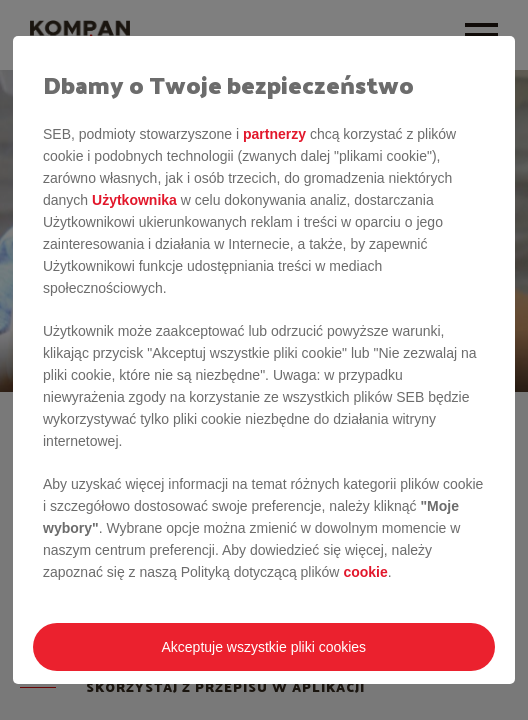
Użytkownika (134, 200)
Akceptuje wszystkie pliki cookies (263, 647)
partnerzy (274, 134)
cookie (365, 572)
